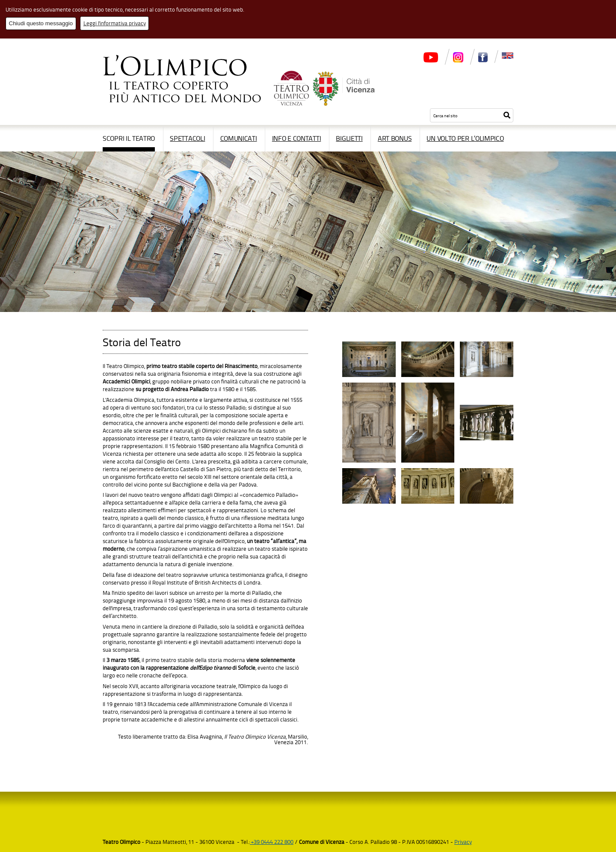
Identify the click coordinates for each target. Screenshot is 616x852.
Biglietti (349, 138)
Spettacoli (187, 138)
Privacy (463, 842)
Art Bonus (395, 138)
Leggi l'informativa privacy (115, 23)
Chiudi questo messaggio (41, 23)
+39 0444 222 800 (272, 842)
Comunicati (239, 138)
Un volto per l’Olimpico (465, 138)
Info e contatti (297, 138)
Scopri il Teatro (129, 138)
